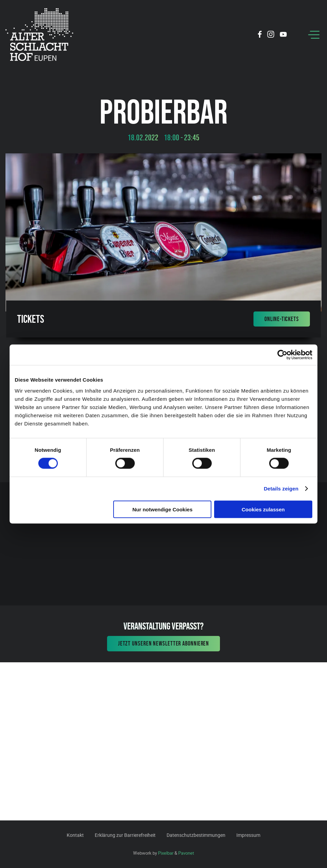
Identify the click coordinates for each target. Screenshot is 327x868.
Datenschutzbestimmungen (196, 835)
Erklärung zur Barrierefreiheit (125, 835)
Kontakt (75, 835)
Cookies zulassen (263, 509)
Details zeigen (281, 489)
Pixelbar (166, 853)
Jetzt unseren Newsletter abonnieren (164, 643)
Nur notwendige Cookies (162, 509)
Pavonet (186, 853)
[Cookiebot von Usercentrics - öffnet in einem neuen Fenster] (282, 355)
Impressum (248, 835)
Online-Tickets (282, 319)
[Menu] (314, 35)
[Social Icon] (260, 35)
